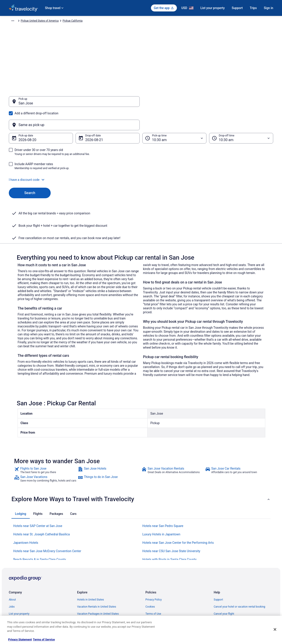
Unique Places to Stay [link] (90, 606)
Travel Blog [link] (84, 613)
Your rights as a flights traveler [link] (232, 592)
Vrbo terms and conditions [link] (161, 578)
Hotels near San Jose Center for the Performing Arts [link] (178, 499)
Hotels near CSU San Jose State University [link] (171, 508)
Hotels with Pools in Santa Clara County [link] (169, 516)
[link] (45, 427)
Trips (253, 8)
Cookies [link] (150, 563)
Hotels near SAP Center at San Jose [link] (38, 483)
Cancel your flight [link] (224, 570)
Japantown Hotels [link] (26, 499)
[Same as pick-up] (208, 104)
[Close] (275, 629)
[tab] (21, 470)
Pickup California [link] (141, 21)
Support (237, 8)
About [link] (12, 556)
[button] (141, 159)
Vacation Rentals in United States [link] (97, 563)
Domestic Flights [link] (87, 578)
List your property (213, 8)
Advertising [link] (15, 606)
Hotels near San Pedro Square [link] (163, 483)
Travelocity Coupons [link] (89, 599)
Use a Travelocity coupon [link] (228, 585)
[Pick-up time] (174, 117)
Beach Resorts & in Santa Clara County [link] (40, 516)
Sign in (268, 8)
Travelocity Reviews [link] (89, 592)
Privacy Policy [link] (154, 556)
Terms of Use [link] (153, 570)
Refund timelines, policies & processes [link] (236, 578)
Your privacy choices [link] (158, 592)
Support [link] (218, 556)
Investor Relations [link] (19, 592)
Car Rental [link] (37, 21)
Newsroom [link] (15, 585)
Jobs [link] (12, 563)
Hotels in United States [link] (91, 556)
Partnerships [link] (16, 578)
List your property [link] (19, 570)
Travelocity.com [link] (18, 21)
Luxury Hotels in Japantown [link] (161, 491)
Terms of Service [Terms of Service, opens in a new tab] (44, 639)
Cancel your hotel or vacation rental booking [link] (239, 563)
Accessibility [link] (153, 585)
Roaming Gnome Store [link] (22, 599)
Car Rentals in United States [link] (93, 585)
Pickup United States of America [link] (108, 21)
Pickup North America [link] (72, 21)
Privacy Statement (20, 639)
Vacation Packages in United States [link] (98, 570)
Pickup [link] (51, 21)
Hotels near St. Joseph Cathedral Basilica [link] (42, 491)
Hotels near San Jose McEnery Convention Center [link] (47, 508)
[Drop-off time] (241, 117)
